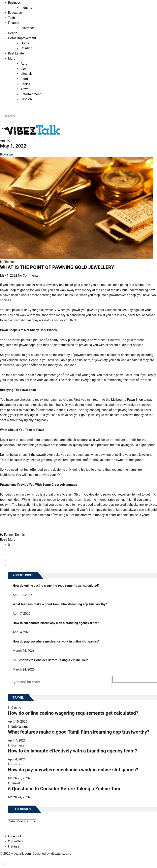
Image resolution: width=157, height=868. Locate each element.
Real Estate (16, 53)
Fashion (26, 99)
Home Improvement (22, 38)
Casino (16, 708)
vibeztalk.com (60, 854)
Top (3, 863)
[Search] (24, 107)
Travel (25, 89)
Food (24, 79)
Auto (24, 64)
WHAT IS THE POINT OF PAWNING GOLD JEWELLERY (58, 267)
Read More (8, 540)
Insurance (28, 28)
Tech (11, 18)
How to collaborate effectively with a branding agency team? (56, 623)
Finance (14, 23)
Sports (25, 84)
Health (13, 33)
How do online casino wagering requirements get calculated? (56, 586)
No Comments (28, 276)
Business (14, 2)
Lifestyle (27, 74)
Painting (26, 48)
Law (24, 69)
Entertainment (31, 94)
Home (25, 43)
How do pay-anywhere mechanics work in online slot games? (56, 641)
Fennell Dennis (14, 535)
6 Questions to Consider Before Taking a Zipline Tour (50, 660)
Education (15, 13)
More (12, 59)
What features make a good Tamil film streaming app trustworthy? (60, 604)
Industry (26, 8)
